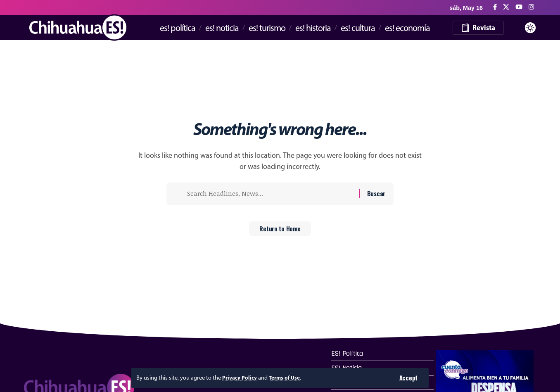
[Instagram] (531, 7)
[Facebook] (495, 7)
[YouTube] (519, 7)
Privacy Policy (240, 378)
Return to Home (280, 231)
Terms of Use (287, 378)
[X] (506, 7)
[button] (408, 378)
